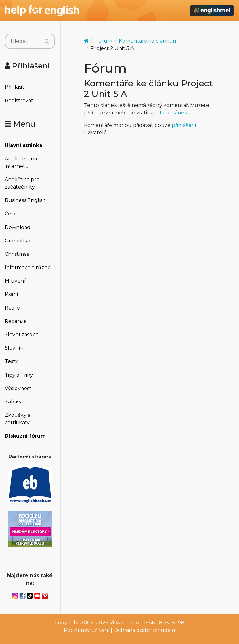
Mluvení (15, 281)
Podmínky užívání (87, 630)
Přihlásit (14, 87)
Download (18, 227)
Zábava (14, 402)
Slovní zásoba (22, 335)
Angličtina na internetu (21, 162)
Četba (12, 214)
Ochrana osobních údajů (144, 630)
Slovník (14, 348)
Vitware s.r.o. (125, 623)
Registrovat (19, 101)
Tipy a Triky (19, 375)
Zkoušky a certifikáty (18, 419)
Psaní (12, 294)
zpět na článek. (169, 113)
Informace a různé (28, 267)
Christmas (17, 254)
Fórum (104, 41)
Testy (11, 361)
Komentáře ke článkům (148, 41)
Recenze (16, 321)
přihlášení (184, 125)
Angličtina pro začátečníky (22, 183)
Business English (25, 200)
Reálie (12, 308)
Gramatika (17, 241)
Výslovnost (18, 388)
